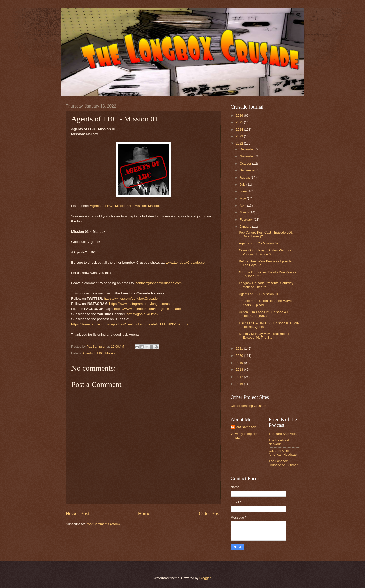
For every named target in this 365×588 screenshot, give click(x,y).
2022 (240, 143)
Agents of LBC (93, 353)
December (248, 149)
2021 (240, 349)
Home (144, 514)
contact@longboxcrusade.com (159, 283)
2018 (240, 370)
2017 (240, 377)
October (246, 163)
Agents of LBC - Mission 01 (259, 294)
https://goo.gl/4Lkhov (143, 314)
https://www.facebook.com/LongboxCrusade (148, 309)
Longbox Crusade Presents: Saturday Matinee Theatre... (266, 285)
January (246, 227)
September (248, 170)
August (245, 177)
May (243, 198)
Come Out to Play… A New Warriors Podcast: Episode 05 (265, 252)
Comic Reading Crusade (248, 406)
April (243, 206)
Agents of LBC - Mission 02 (259, 243)
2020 (240, 356)
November (248, 156)
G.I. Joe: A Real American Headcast (283, 453)
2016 (240, 384)
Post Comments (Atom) (103, 524)
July (243, 184)
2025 (240, 122)
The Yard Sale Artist (283, 434)
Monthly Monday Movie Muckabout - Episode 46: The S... (265, 336)
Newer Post (78, 514)
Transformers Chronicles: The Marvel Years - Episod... (266, 303)
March (244, 212)
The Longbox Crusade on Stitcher (283, 463)
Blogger (205, 578)
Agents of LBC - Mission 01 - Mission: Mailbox (125, 206)
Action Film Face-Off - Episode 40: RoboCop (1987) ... (264, 314)
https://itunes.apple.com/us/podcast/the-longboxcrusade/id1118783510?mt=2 (130, 324)
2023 (240, 136)
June (244, 191)
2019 (240, 363)
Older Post (210, 514)
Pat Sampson (246, 427)
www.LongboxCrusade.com (187, 263)
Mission (111, 353)
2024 (240, 129)
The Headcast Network (279, 442)
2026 (240, 115)
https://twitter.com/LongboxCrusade (131, 299)
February (247, 219)
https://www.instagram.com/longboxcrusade (142, 304)
